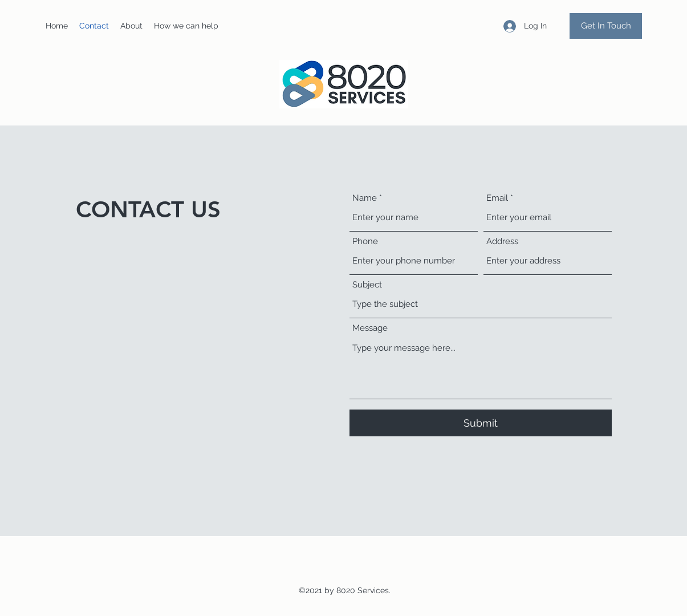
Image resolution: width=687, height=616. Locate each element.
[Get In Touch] (606, 26)
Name (365, 198)
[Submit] (481, 423)
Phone (365, 242)
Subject (367, 285)
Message (370, 328)
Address (502, 242)
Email (497, 198)
